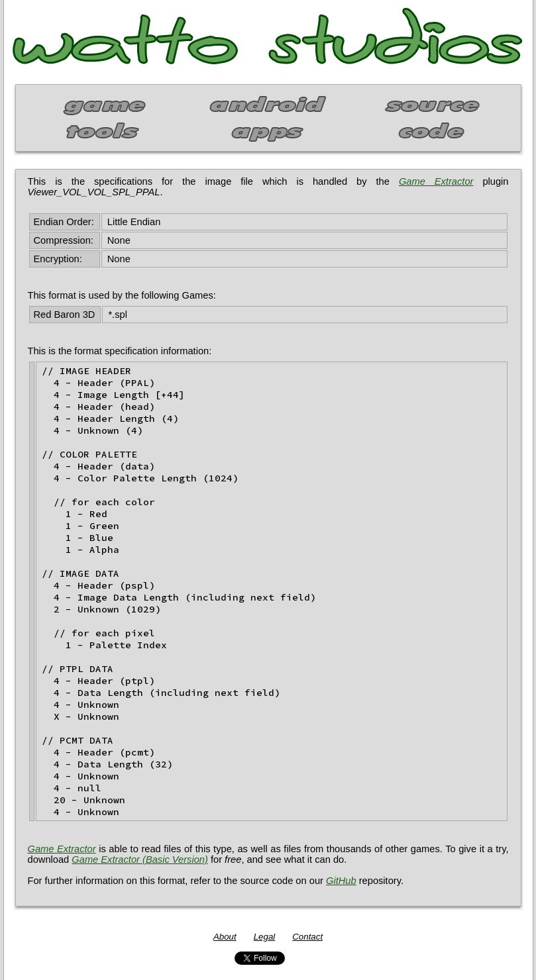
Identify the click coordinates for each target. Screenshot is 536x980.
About (225, 937)
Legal (265, 937)
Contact (307, 937)
